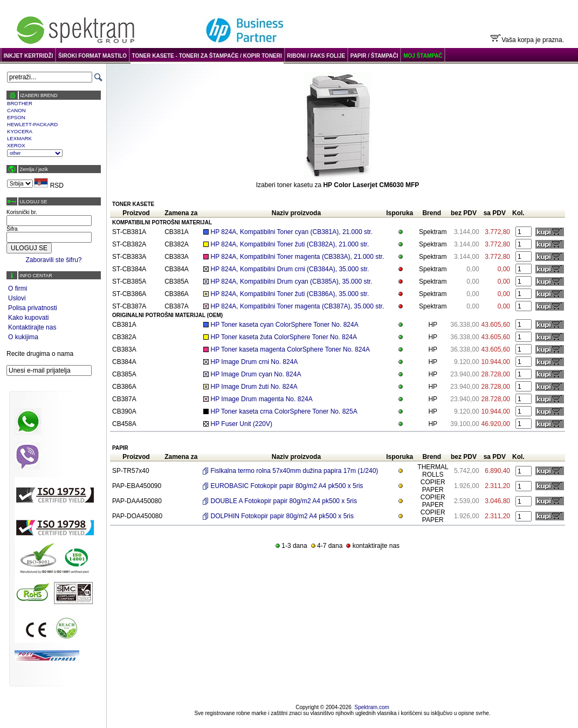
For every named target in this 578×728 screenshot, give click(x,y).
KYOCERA (20, 131)
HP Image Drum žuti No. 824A (254, 387)
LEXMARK (19, 138)
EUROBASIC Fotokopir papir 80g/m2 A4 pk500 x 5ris (287, 486)
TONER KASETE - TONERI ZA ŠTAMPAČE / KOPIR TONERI (207, 56)
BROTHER (20, 103)
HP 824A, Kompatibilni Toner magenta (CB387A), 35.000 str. (298, 306)
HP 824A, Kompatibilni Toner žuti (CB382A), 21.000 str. (290, 244)
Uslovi (17, 298)
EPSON (16, 117)
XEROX (16, 145)
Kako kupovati (28, 318)
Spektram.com (371, 707)
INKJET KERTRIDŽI (29, 56)
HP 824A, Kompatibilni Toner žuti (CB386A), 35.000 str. (290, 294)
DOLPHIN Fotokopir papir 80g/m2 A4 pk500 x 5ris (282, 516)
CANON (16, 110)
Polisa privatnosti (33, 308)
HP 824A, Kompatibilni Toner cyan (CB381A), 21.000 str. (292, 232)
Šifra (12, 229)
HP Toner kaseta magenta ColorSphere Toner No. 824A (291, 349)
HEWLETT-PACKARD (32, 124)
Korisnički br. (22, 212)
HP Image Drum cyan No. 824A (256, 374)
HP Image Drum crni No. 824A (254, 362)
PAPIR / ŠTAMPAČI (374, 56)
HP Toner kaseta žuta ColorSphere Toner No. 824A (284, 337)
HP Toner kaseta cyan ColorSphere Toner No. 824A (285, 325)
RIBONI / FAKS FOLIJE (316, 56)
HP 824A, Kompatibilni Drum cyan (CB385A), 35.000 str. (292, 281)
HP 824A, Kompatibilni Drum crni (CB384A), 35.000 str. (290, 269)
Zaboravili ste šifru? (53, 260)
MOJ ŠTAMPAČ (423, 56)
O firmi (18, 289)
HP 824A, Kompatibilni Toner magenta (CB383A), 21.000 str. (298, 257)
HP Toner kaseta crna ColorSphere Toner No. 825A (284, 411)
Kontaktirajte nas (32, 327)
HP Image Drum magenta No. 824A (262, 399)
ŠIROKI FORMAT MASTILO (92, 56)
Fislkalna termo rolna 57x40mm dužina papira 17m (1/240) (295, 471)
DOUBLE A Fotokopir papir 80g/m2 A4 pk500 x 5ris (284, 501)
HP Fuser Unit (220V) (242, 424)
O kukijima (23, 337)
